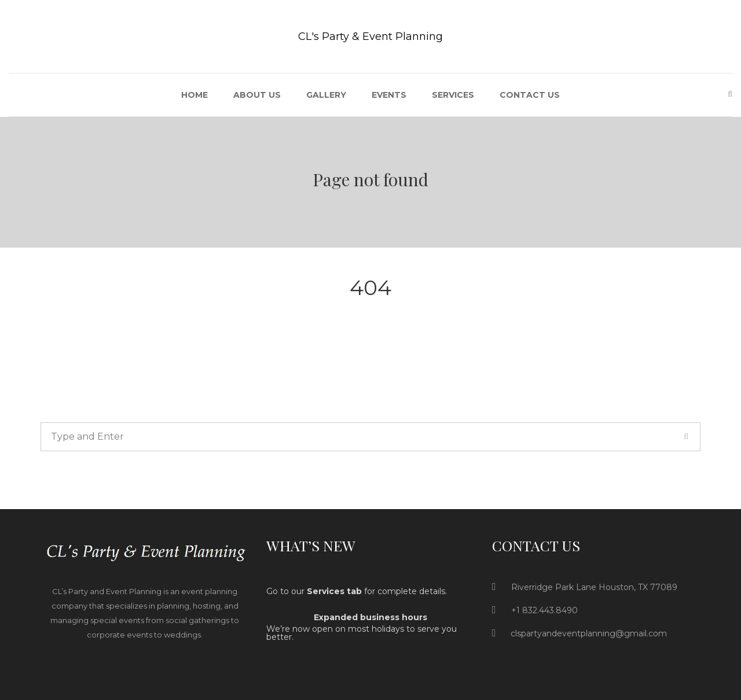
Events (389, 95)
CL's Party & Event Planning (370, 36)
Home (195, 95)
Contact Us (530, 95)
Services (453, 95)
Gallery (326, 95)
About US (257, 95)
